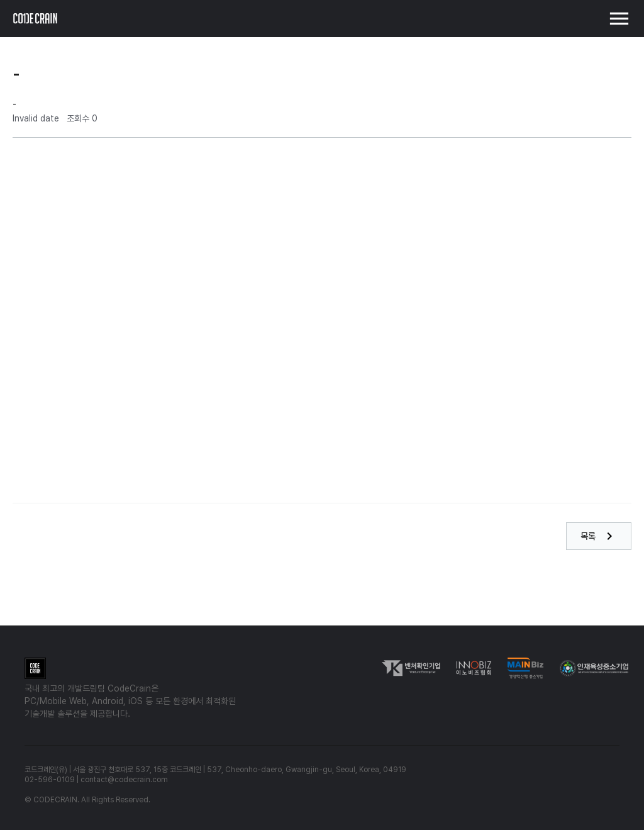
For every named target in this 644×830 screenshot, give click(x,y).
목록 (599, 536)
